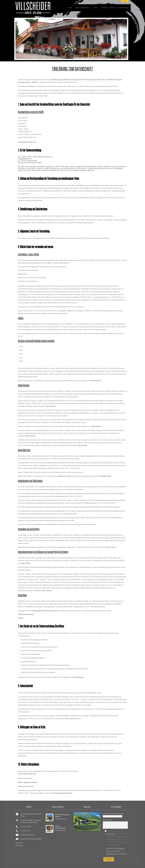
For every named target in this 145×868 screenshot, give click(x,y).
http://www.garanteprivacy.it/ (62, 793)
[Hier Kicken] (82, 446)
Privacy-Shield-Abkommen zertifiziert (45, 611)
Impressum (19, 843)
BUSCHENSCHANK (83, 8)
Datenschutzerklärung (26, 614)
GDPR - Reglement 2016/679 (28, 782)
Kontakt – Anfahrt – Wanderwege (115, 8)
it (125, 1)
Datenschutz (20, 846)
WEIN (95, 8)
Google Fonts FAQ (64, 476)
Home (70, 8)
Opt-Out (21, 618)
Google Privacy (106, 476)
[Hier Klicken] (96, 381)
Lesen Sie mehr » (61, 819)
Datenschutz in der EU (26, 786)
